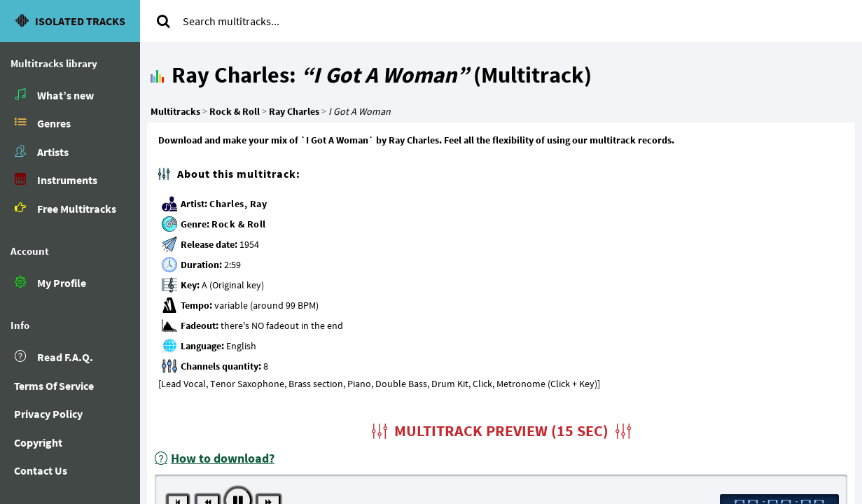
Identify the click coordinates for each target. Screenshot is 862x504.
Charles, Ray (238, 204)
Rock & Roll (239, 224)
